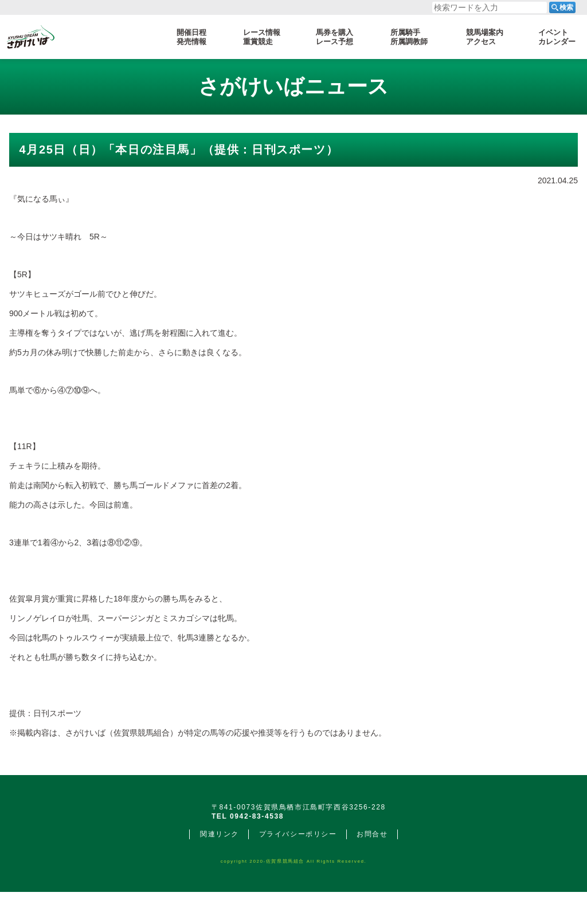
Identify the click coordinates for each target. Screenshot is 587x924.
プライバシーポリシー (298, 866)
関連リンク (220, 866)
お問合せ (372, 866)
